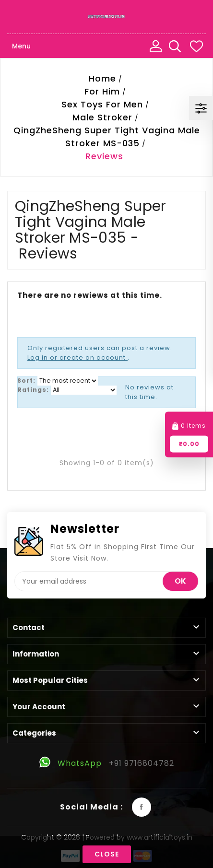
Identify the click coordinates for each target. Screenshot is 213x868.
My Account (155, 46)
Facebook (142, 807)
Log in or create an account (77, 358)
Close (107, 854)
